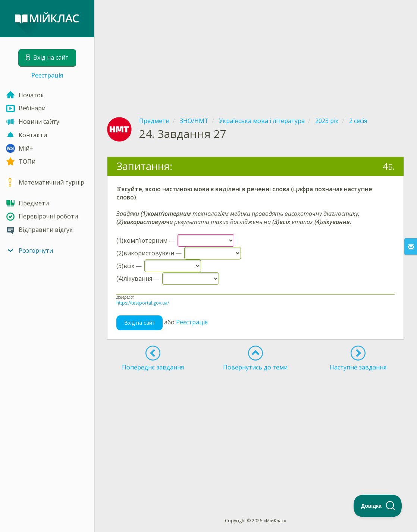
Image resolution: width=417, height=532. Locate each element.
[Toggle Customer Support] (378, 506)
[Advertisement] (255, 52)
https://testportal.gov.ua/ (143, 303)
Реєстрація (47, 75)
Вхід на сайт (140, 323)
